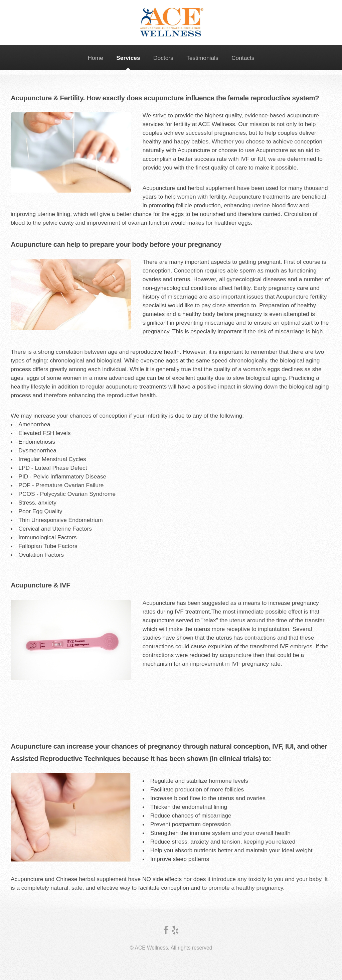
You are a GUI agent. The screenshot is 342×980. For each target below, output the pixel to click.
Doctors (163, 58)
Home (96, 58)
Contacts (243, 58)
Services (128, 58)
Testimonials (202, 58)
